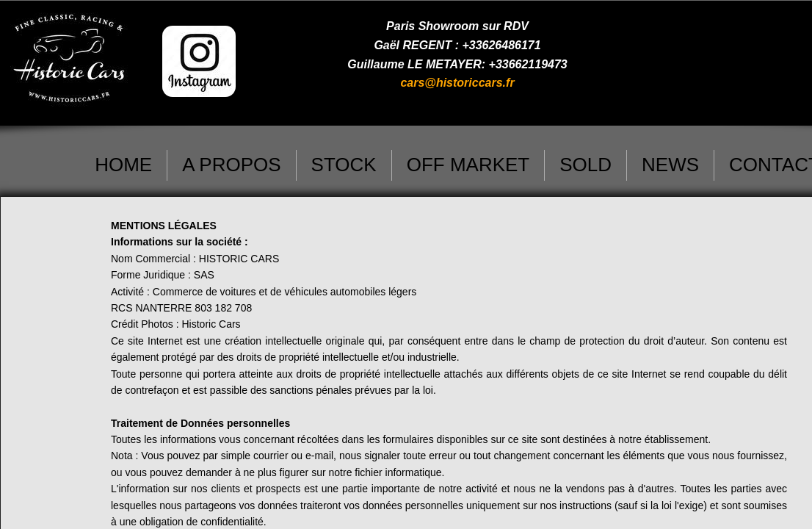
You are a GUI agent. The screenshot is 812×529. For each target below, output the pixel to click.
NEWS (670, 165)
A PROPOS (231, 165)
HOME (123, 165)
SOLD (586, 165)
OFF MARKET (468, 165)
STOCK (344, 165)
